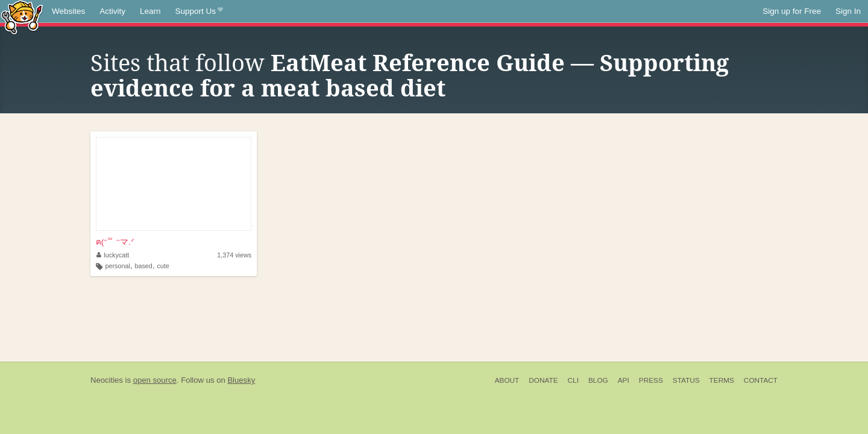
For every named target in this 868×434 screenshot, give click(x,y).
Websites (68, 11)
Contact (761, 380)
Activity (112, 11)
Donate (543, 380)
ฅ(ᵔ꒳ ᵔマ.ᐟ (115, 242)
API (624, 380)
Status (686, 380)
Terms (722, 380)
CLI (573, 380)
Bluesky (241, 380)
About (507, 380)
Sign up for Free (792, 11)
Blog (598, 380)
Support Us (199, 11)
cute (163, 266)
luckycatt (113, 255)
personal (118, 266)
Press (651, 380)
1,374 (234, 255)
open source (155, 380)
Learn (150, 11)
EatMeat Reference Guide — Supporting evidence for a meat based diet (410, 76)
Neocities (107, 380)
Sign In (848, 11)
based (143, 266)
